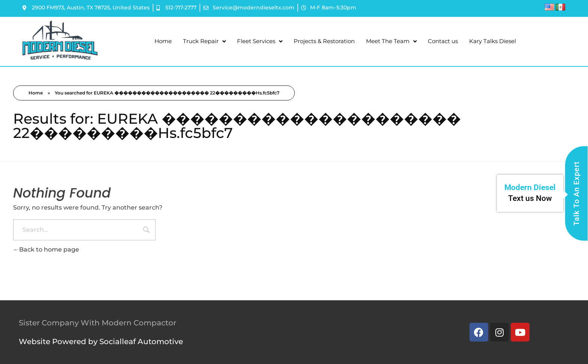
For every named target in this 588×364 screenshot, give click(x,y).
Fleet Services (260, 41)
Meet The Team (391, 41)
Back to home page (46, 249)
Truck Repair (204, 41)
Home (163, 41)
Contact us (443, 41)
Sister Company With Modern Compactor (97, 323)
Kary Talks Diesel (493, 41)
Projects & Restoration (324, 41)
